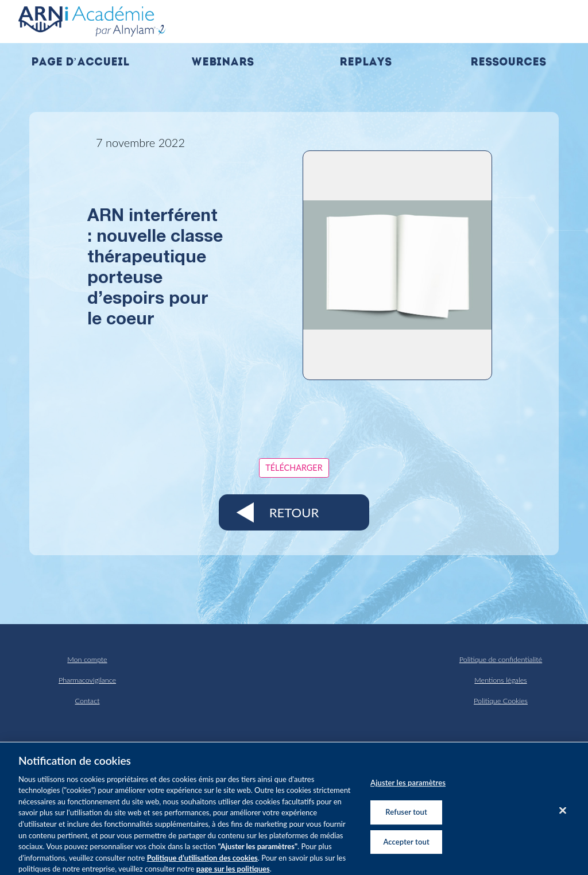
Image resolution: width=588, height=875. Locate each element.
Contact (88, 701)
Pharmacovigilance (87, 680)
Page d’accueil (80, 63)
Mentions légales (500, 680)
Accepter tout (406, 850)
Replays (365, 63)
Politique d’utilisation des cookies (202, 866)
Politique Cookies (501, 701)
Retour (294, 512)
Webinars (223, 63)
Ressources (508, 63)
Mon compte (87, 659)
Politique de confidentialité (501, 659)
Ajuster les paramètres (408, 791)
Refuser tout (406, 820)
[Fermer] (563, 819)
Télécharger (294, 468)
